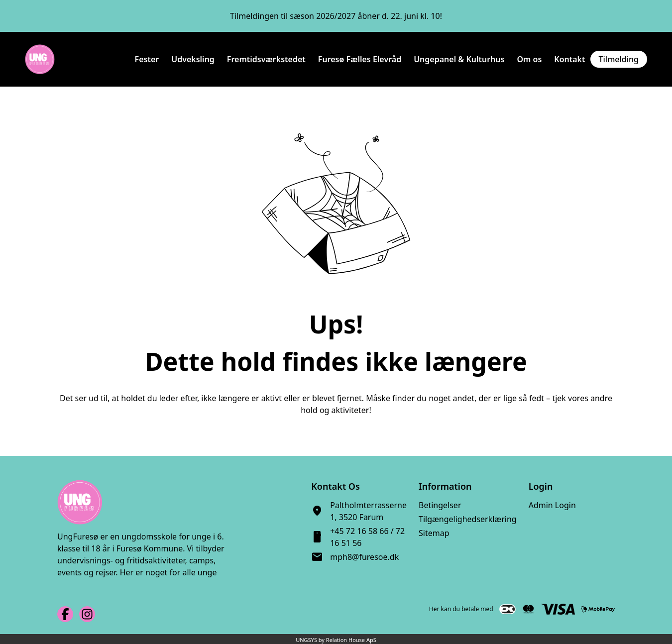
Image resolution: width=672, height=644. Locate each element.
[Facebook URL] (65, 614)
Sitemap (434, 533)
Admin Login (552, 505)
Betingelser (440, 505)
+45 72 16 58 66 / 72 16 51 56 (367, 537)
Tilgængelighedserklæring (468, 519)
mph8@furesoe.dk (364, 557)
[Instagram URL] (87, 614)
